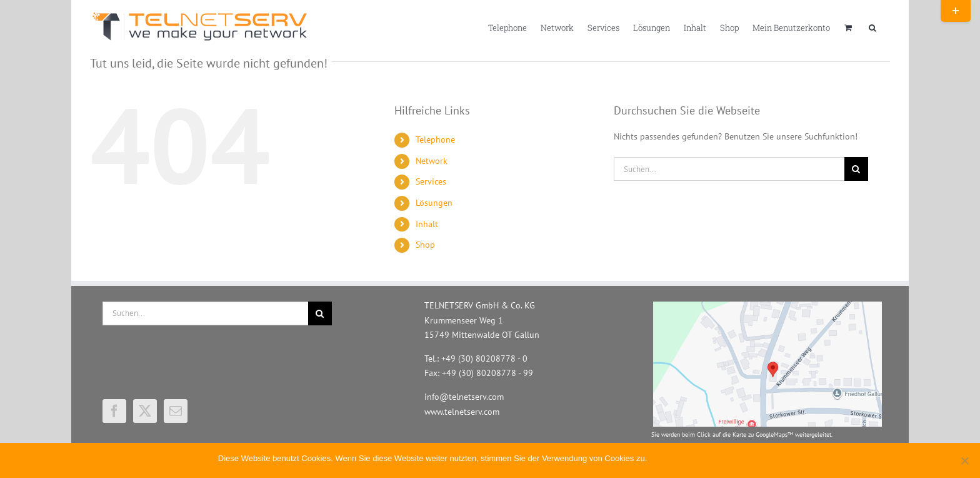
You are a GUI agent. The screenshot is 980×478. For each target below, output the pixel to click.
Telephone (435, 140)
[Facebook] (114, 411)
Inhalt (427, 224)
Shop (425, 245)
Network (432, 161)
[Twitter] (145, 411)
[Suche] (856, 169)
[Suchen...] (729, 169)
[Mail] (176, 411)
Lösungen (434, 203)
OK (659, 458)
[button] (872, 27)
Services (431, 181)
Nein (680, 458)
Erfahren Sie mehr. (728, 458)
